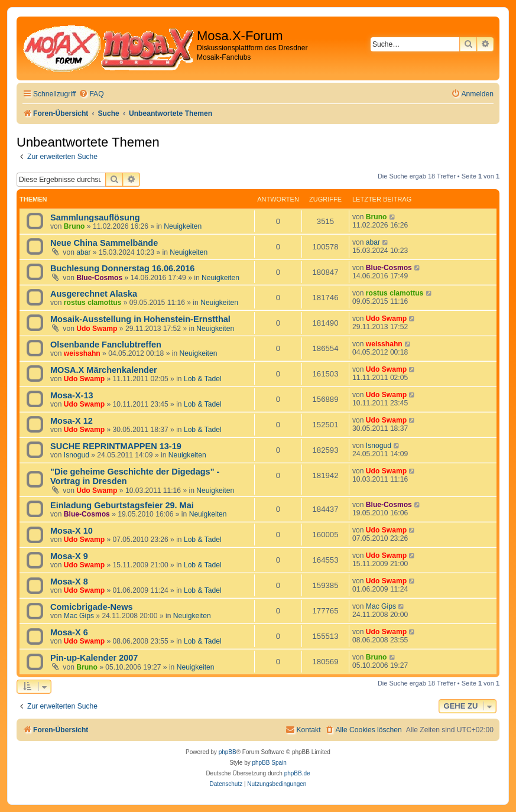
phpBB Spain (269, 763)
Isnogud (77, 455)
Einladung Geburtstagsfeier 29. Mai (122, 505)
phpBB (228, 752)
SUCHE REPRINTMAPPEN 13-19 (116, 446)
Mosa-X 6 (69, 632)
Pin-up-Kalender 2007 (94, 658)
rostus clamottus (93, 303)
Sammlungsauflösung (95, 217)
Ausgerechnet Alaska (94, 294)
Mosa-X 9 (69, 556)
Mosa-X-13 (72, 395)
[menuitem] (91, 94)
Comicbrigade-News (92, 607)
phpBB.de (297, 773)
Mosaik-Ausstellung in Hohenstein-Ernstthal (140, 319)
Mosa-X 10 (72, 531)
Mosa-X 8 (69, 582)
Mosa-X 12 (72, 421)
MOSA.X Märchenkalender (104, 370)
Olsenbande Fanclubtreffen (106, 345)
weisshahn (82, 353)
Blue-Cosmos (99, 278)
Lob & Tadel (203, 379)
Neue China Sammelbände (104, 243)
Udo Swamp (97, 329)
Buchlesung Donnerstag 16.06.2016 (122, 268)
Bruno (74, 226)
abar (83, 252)
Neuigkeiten (183, 226)
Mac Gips (79, 616)
